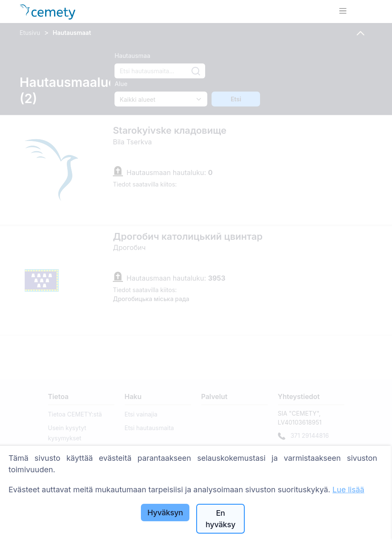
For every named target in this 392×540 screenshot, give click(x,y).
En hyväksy (220, 519)
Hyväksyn (165, 513)
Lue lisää (348, 490)
